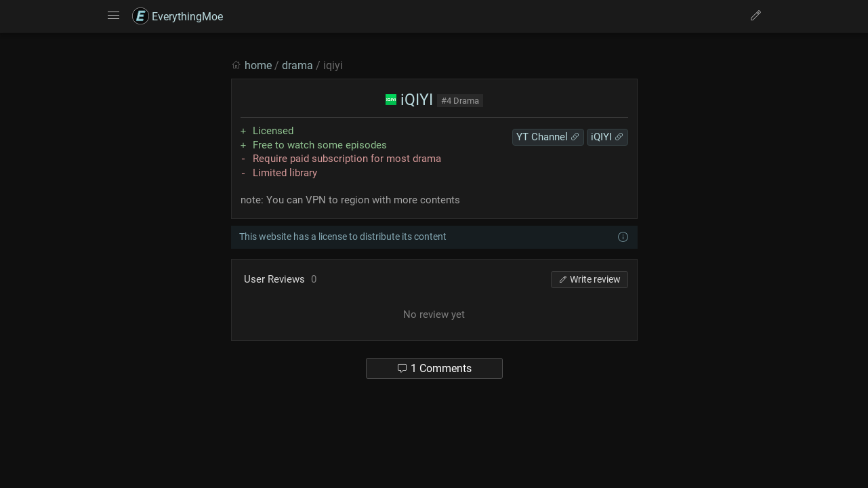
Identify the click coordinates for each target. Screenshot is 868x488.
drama (297, 65)
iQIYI (409, 100)
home (258, 65)
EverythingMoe (178, 17)
